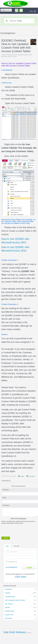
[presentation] (17, 530)
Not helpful (31, 476)
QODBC (20, 607)
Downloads (20, 589)
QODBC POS (20, 615)
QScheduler (20, 618)
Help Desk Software (14, 632)
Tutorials (20, 593)
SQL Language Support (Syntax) (20, 600)
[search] (19, 21)
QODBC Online (20, 611)
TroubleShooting (20, 597)
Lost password (11, 567)
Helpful (21, 476)
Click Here (20, 577)
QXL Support (20, 604)
